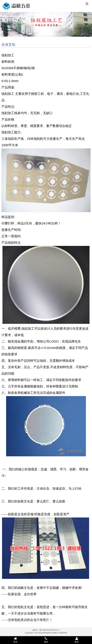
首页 (15, 640)
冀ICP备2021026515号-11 (49, 630)
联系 (77, 640)
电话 (46, 640)
